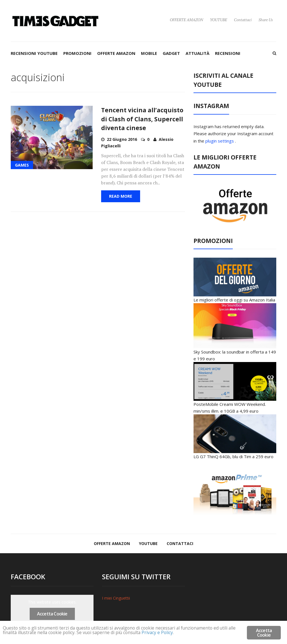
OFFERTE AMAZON (186, 20)
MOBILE (149, 53)
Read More (121, 196)
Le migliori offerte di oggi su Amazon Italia (234, 300)
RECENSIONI (228, 53)
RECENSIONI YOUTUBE (34, 53)
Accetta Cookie (52, 614)
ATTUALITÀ (197, 53)
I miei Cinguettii (116, 598)
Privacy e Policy (192, 633)
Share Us (266, 20)
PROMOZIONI (77, 53)
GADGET (171, 53)
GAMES (22, 165)
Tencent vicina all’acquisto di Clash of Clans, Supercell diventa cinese (142, 119)
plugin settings (220, 141)
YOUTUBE (218, 20)
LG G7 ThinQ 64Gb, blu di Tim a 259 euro (233, 456)
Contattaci (243, 20)
